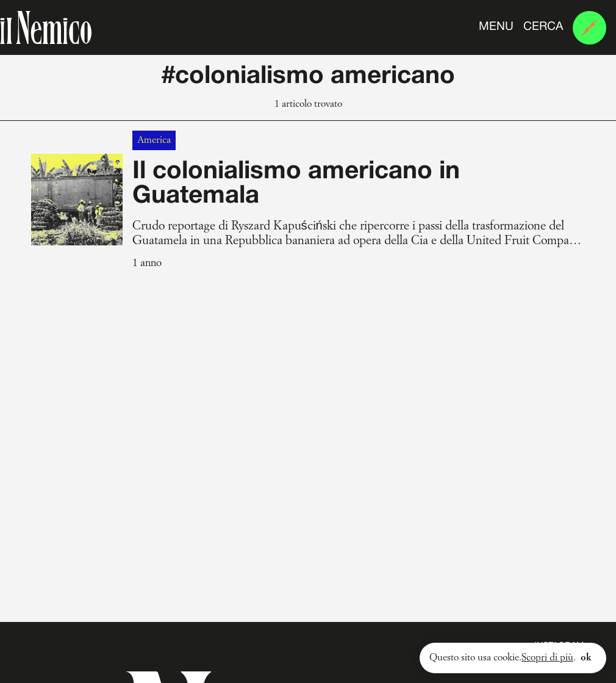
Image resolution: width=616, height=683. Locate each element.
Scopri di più (547, 658)
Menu (496, 27)
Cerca (543, 27)
